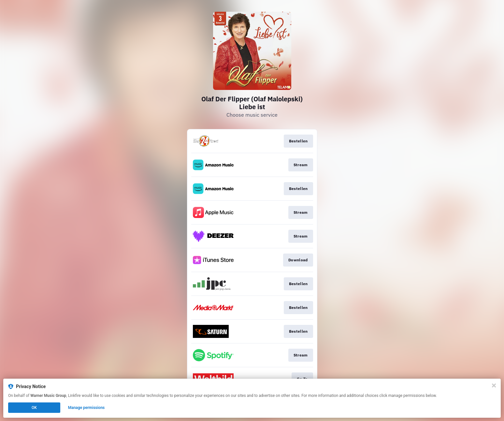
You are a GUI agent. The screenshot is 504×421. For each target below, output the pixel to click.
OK (34, 408)
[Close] (494, 385)
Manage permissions (86, 408)
